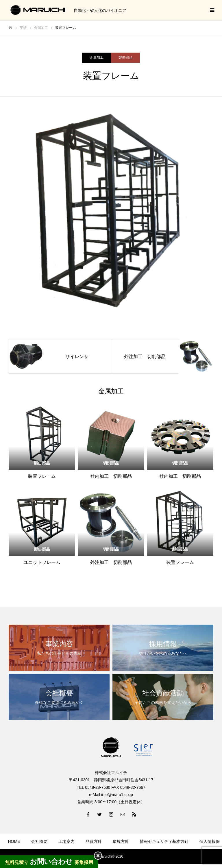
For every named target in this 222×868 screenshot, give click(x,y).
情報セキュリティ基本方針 (164, 841)
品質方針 (94, 841)
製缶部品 (125, 58)
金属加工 (97, 58)
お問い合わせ (134, 858)
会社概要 (39, 841)
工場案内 (66, 841)
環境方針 (121, 841)
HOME (14, 841)
